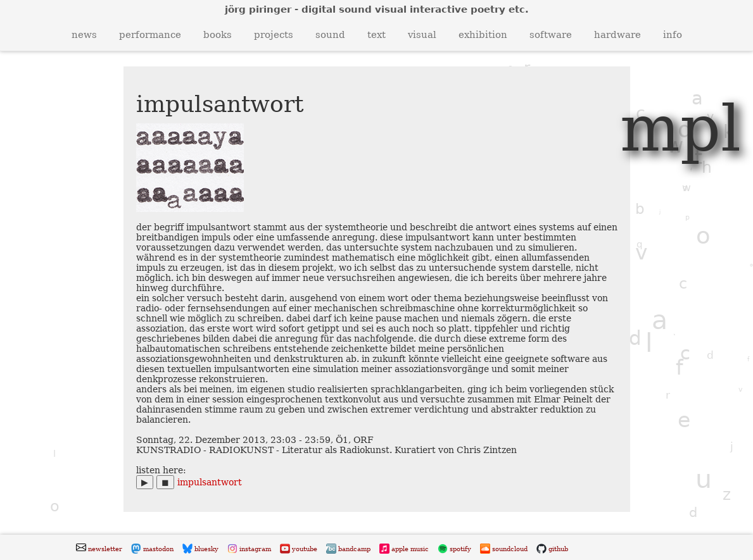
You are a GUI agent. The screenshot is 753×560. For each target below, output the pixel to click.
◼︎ (165, 482)
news (84, 35)
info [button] (673, 35)
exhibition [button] (483, 35)
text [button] (376, 35)
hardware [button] (617, 35)
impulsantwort (210, 482)
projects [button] (274, 35)
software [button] (551, 35)
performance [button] (150, 35)
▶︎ (145, 482)
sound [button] (330, 35)
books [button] (218, 35)
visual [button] (422, 35)
